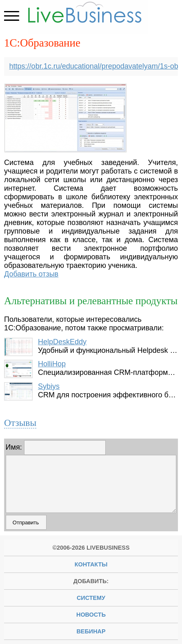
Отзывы (20, 423)
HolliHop (52, 364)
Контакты (91, 564)
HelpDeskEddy (62, 342)
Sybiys (49, 386)
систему (91, 598)
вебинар (91, 631)
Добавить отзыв (31, 274)
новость (91, 615)
